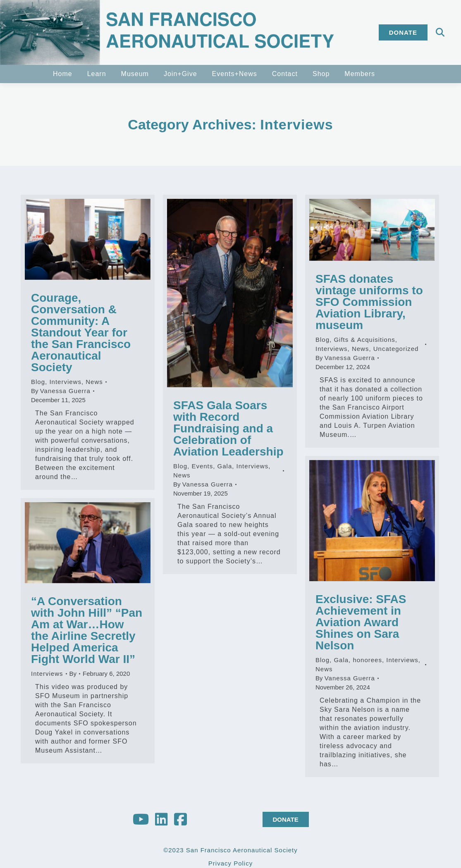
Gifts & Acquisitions (364, 340)
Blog (38, 382)
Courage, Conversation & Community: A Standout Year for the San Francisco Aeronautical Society (81, 333)
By (61, 391)
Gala (225, 466)
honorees (367, 660)
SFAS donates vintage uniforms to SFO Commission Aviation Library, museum (369, 302)
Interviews (65, 382)
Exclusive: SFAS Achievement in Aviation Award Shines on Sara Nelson (361, 622)
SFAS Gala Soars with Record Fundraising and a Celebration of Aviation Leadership (228, 428)
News (94, 382)
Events (202, 466)
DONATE (286, 819)
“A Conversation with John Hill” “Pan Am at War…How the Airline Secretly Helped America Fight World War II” (87, 630)
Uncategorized (396, 349)
